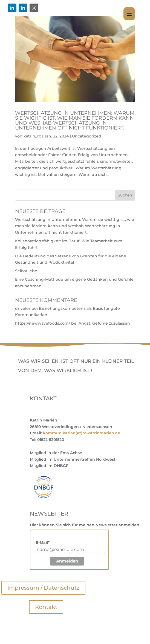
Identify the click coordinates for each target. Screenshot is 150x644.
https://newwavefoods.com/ (43, 323)
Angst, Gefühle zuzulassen (104, 323)
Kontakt (46, 607)
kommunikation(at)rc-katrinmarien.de (82, 433)
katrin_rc (32, 136)
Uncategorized (87, 136)
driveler (23, 308)
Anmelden (67, 561)
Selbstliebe (26, 271)
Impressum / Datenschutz (43, 588)
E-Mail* (43, 542)
